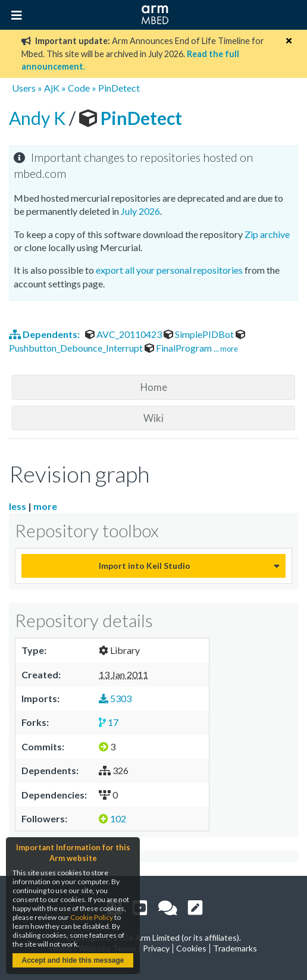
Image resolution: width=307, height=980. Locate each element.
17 (109, 722)
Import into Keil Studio (145, 566)
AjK (52, 88)
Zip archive (267, 234)
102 (112, 818)
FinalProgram (179, 348)
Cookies (191, 948)
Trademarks (235, 948)
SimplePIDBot (200, 334)
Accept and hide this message (73, 960)
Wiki (153, 418)
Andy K (39, 118)
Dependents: (45, 334)
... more (226, 349)
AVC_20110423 (124, 334)
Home (154, 387)
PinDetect (119, 88)
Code (79, 88)
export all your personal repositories (169, 270)
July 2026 (140, 211)
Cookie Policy (92, 917)
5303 (115, 698)
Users (24, 88)
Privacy (156, 948)
